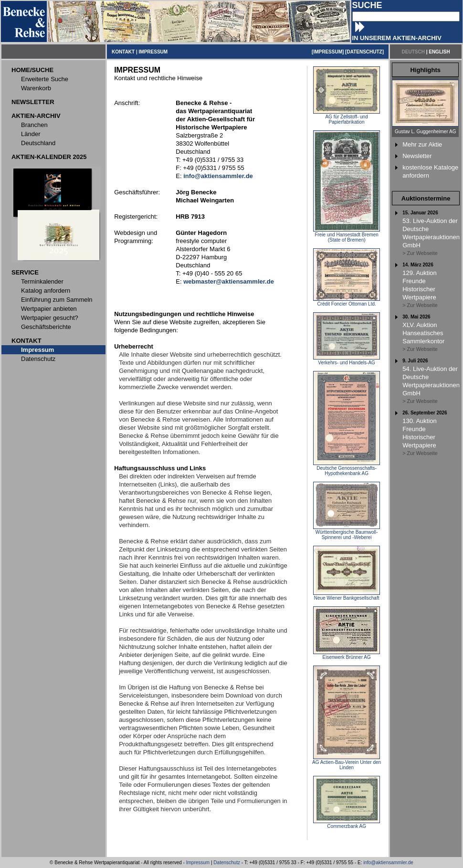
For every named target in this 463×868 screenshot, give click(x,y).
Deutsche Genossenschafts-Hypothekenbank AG (347, 469)
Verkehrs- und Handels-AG (347, 360)
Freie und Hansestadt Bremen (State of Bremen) (347, 235)
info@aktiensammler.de (388, 863)
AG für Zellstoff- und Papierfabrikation (347, 117)
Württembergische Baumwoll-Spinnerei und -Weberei (347, 533)
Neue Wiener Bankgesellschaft (347, 596)
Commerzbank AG (347, 824)
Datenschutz (227, 863)
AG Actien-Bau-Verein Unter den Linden (347, 763)
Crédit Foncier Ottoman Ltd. (347, 302)
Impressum (198, 863)
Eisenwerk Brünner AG (347, 655)
